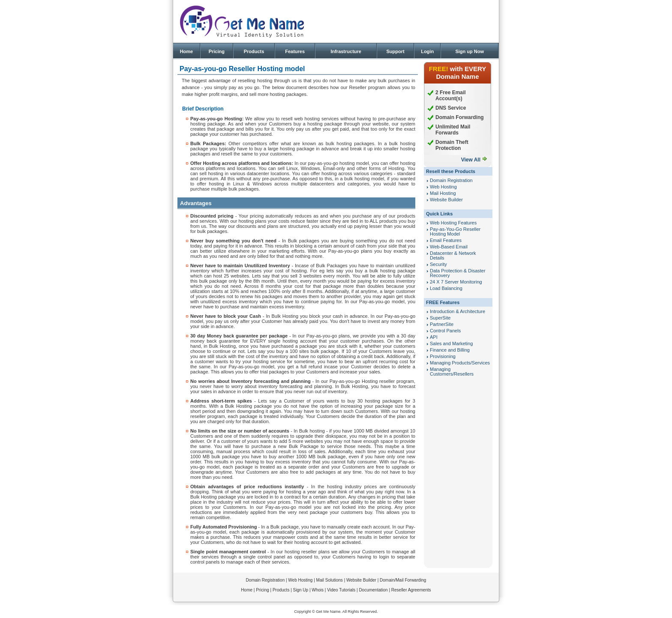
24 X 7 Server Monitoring (456, 282)
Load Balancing (446, 288)
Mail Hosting (443, 193)
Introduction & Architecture (457, 311)
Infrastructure (346, 51)
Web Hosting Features (453, 223)
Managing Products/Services (460, 363)
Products (254, 51)
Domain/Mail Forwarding (403, 580)
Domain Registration (451, 180)
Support (395, 51)
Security (438, 264)
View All (471, 160)
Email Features (446, 240)
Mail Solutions (330, 580)
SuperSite (440, 318)
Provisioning (443, 356)
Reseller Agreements (411, 590)
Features (295, 51)
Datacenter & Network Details (453, 255)
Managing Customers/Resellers (452, 372)
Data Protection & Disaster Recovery (458, 273)
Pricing (217, 51)
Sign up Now (469, 51)
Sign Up (301, 590)
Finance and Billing (450, 350)
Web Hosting (443, 187)
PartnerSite (442, 324)
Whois (318, 590)
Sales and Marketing (451, 343)
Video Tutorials (341, 590)
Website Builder (446, 200)
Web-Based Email (449, 247)
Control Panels (445, 331)
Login (427, 51)
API (434, 337)
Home (187, 51)
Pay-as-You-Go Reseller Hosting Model (455, 231)
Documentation (373, 590)
